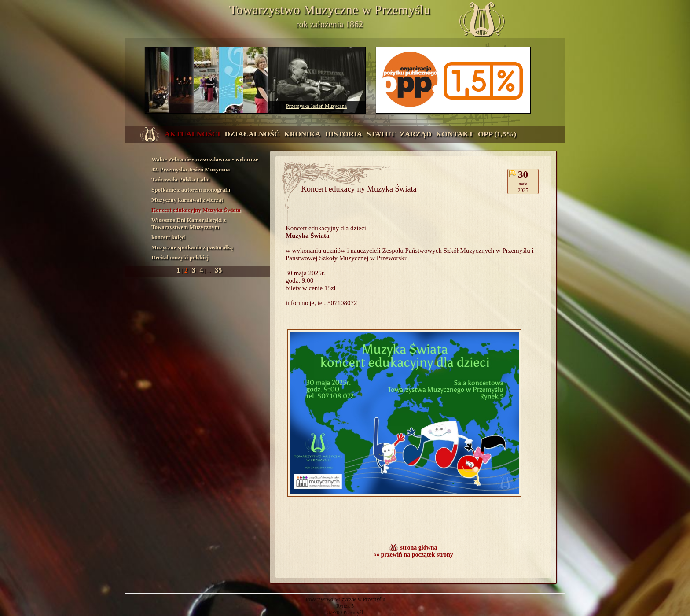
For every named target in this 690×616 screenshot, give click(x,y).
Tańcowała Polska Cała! (181, 179)
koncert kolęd (168, 237)
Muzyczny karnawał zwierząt (187, 200)
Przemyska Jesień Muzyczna (316, 106)
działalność (252, 134)
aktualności (193, 134)
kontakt (455, 134)
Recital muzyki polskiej (180, 257)
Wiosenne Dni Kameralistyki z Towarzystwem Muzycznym (189, 223)
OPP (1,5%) (497, 134)
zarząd (416, 134)
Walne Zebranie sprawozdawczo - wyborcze (205, 159)
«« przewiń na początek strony (413, 555)
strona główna (418, 548)
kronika (302, 134)
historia (343, 134)
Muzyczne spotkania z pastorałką (192, 247)
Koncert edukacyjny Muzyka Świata (196, 210)
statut (381, 134)
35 (219, 270)
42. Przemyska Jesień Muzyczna (191, 169)
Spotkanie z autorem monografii (191, 190)
